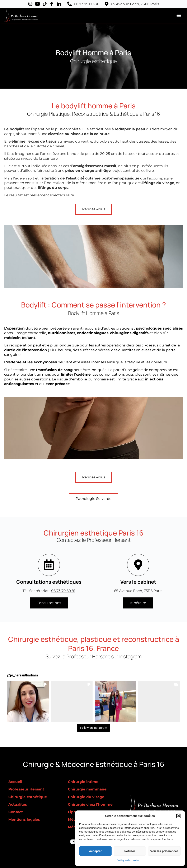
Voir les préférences (164, 851)
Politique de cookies (128, 860)
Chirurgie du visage (86, 797)
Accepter (95, 851)
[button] (179, 816)
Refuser (130, 851)
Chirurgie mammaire (87, 789)
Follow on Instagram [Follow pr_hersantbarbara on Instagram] (94, 728)
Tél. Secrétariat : (49, 591)
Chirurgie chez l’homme (90, 804)
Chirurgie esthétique (28, 797)
